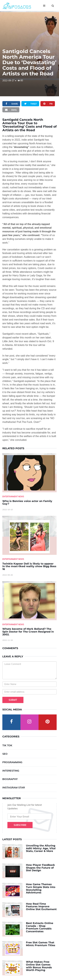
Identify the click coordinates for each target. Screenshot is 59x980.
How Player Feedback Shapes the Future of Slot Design (40, 868)
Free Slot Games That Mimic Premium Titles (41, 944)
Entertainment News (13, 497)
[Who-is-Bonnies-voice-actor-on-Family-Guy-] (29, 473)
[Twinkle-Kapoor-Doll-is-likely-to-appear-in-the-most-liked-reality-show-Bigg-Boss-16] (29, 535)
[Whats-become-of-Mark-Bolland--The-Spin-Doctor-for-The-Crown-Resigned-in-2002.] (29, 601)
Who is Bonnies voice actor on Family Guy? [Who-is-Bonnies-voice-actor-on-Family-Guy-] (27, 502)
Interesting (11, 771)
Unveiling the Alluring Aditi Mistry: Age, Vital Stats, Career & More (41, 848)
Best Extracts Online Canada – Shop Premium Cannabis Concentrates (40, 927)
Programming (12, 762)
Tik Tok (7, 745)
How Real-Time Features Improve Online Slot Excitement (41, 907)
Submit (13, 700)
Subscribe (20, 825)
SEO (5, 754)
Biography (10, 779)
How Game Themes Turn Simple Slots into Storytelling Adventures (41, 888)
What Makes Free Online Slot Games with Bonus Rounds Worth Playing (39, 966)
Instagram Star (14, 787)
